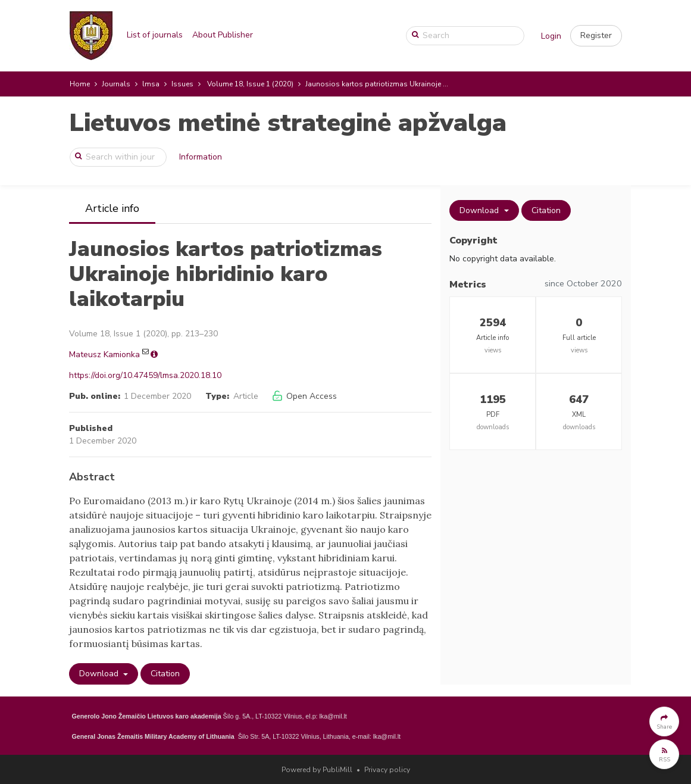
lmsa (151, 84)
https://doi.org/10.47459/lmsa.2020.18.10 (145, 375)
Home (80, 84)
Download (100, 674)
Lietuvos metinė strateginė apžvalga (288, 123)
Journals (116, 84)
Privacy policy (387, 770)
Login (551, 36)
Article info (112, 208)
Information (201, 157)
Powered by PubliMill (317, 770)
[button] (596, 36)
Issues (182, 84)
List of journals (155, 35)
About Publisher (223, 35)
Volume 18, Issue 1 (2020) (250, 84)
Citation (165, 674)
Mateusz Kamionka (104, 354)
